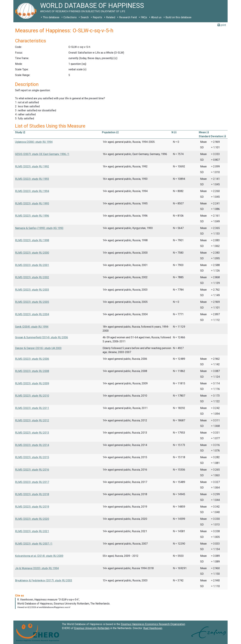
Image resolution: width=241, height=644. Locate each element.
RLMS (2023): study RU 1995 (32, 203)
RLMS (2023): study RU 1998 (32, 240)
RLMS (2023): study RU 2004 (32, 314)
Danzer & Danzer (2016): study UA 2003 (38, 348)
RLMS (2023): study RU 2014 (32, 445)
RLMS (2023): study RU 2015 (32, 457)
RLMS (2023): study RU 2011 (32, 408)
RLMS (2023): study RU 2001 (32, 265)
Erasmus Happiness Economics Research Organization (153, 624)
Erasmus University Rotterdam (92, 628)
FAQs (144, 17)
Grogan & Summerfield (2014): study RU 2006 (42, 337)
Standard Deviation (212, 136)
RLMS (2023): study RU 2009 (32, 383)
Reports (97, 17)
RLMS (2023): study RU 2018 (32, 494)
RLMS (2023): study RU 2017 (32, 482)
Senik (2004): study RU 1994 (32, 327)
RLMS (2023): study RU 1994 (32, 191)
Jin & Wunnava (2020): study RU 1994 (37, 568)
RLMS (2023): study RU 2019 (32, 507)
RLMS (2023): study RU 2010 (32, 396)
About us (156, 17)
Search (85, 17)
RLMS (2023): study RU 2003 (32, 290)
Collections (70, 17)
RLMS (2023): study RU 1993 (32, 179)
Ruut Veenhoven (153, 628)
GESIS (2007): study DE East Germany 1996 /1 (42, 154)
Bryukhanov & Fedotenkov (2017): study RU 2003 (44, 580)
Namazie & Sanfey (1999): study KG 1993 (39, 228)
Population (110, 132)
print (222, 25)
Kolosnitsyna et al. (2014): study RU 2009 (39, 556)
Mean (204, 132)
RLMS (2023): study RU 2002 (32, 277)
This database (51, 17)
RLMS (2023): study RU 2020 (32, 519)
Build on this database (178, 17)
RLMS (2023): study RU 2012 (32, 420)
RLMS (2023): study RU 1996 (32, 216)
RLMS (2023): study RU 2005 (32, 302)
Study (20, 132)
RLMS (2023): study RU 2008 (32, 371)
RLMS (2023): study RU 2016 (32, 470)
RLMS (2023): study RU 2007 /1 (34, 544)
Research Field (128, 17)
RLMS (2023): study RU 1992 (32, 166)
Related (111, 17)
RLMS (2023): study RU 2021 (32, 531)
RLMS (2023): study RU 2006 (32, 359)
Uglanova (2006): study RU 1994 (34, 142)
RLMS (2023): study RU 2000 (32, 253)
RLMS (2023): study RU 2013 (32, 433)
